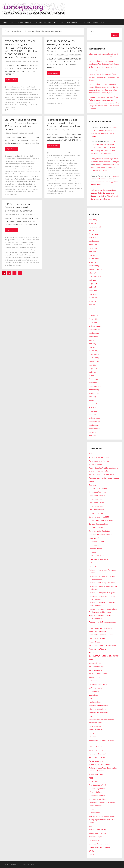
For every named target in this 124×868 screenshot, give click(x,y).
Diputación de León (21, 161)
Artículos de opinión (96, 464)
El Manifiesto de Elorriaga (99, 559)
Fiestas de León (95, 642)
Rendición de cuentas (97, 796)
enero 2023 (93, 223)
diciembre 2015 (95, 326)
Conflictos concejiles (23, 159)
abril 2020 (93, 252)
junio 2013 (93, 400)
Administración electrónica (58, 153)
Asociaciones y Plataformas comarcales (104, 478)
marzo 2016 (93, 315)
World (91, 855)
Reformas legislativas (67, 188)
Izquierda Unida (22, 102)
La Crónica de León (96, 681)
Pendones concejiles (97, 757)
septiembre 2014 (95, 361)
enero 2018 (93, 291)
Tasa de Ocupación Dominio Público (102, 816)
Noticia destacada (96, 730)
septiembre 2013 (95, 393)
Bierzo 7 (92, 481)
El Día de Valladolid (96, 556)
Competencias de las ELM (99, 517)
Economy (93, 552)
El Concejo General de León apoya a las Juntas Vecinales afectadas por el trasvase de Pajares (105, 168)
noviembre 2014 (95, 354)
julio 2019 (92, 273)
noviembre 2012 (95, 422)
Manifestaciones (95, 702)
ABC (91, 454)
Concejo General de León (67, 158)
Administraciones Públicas (58, 81)
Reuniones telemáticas (98, 799)
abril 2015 (92, 344)
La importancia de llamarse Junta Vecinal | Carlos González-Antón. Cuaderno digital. (104, 193)
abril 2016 (92, 312)
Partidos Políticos (10, 189)
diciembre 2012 (95, 418)
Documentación (95, 545)
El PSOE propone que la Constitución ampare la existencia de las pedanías (18, 207)
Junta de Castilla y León (25, 184)
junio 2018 (93, 280)
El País (91, 563)
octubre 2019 (94, 266)
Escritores (93, 566)
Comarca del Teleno (97, 510)
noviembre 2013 (95, 386)
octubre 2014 (94, 358)
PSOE (29, 105)
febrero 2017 (94, 298)
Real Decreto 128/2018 (24, 189)
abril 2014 (92, 372)
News (91, 716)
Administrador (34, 61)
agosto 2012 (93, 432)
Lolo (91, 699)
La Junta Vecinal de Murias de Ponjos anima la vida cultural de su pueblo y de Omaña (104, 77)
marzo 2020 (93, 255)
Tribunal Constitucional (98, 833)
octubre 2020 (94, 241)
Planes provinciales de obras (100, 764)
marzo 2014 (93, 376)
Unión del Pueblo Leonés (99, 844)
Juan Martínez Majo (96, 667)
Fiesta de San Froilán (97, 638)
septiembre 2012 (95, 429)
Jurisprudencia (95, 677)
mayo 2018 (93, 284)
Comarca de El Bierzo (97, 496)
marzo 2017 (93, 294)
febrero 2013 (94, 415)
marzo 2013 (93, 411)
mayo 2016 (93, 308)
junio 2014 (93, 365)
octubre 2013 (94, 390)
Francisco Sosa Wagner (98, 649)
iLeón (91, 660)
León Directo (94, 691)
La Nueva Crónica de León (99, 684)
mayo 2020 (93, 248)
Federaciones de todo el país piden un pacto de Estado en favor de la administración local (64, 123)
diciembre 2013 (95, 383)
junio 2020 (93, 245)
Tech (91, 826)
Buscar (91, 31)
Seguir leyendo (11, 80)
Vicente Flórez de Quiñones (99, 847)
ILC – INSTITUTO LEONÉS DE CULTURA (104, 656)
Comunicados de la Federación (18, 87)
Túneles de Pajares (96, 837)
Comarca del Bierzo (96, 506)
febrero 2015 (94, 351)
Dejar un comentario (56, 103)
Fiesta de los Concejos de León (101, 635)
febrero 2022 (94, 234)
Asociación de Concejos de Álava (18, 156)
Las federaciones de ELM (93, 22)
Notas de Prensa (95, 726)
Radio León (93, 781)
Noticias (92, 733)
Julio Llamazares (95, 670)
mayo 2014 (93, 369)
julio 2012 (92, 436)
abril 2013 (92, 407)
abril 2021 (92, 238)
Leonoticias (93, 695)
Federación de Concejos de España (17, 22)
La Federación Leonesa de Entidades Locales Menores (57, 22)
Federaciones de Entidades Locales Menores (62, 183)
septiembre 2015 (95, 337)
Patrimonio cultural (96, 750)
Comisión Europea (96, 513)
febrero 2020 (94, 259)
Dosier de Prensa (95, 549)
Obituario (92, 737)
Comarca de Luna (96, 499)
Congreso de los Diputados (56, 161)
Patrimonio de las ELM (97, 754)
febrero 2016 (94, 319)
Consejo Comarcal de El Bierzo (101, 535)
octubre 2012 (94, 425)
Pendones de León (96, 761)
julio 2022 (93, 230)
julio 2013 (92, 397)
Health (91, 653)
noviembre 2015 (95, 330)
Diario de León (70, 161)
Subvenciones (94, 813)
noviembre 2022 (95, 227)
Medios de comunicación (98, 706)
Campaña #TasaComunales (99, 489)
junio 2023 (93, 220)
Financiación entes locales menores (102, 645)
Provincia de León (96, 774)
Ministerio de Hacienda (29, 187)
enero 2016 (93, 322)
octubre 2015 (94, 333)
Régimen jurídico (95, 792)
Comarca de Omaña (97, 503)
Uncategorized (95, 840)
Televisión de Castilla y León (100, 830)
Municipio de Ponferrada (98, 713)
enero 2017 (93, 301)
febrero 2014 (94, 379)
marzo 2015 (93, 347)
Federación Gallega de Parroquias (102, 593)
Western (92, 851)
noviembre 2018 (95, 276)
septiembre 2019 (95, 269)
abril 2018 (92, 287)
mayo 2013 (93, 404)
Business (92, 485)
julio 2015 (92, 340)
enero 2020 (93, 262)
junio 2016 (93, 305)
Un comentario (12, 110)
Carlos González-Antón (98, 492)
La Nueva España (95, 688)
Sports (91, 809)
